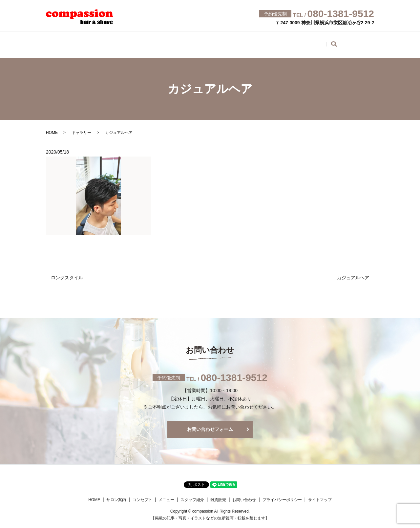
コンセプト (134, 42)
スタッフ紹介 (215, 42)
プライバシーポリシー (282, 495)
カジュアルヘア (353, 273)
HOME (55, 42)
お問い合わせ (341, 42)
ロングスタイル (67, 273)
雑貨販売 (299, 42)
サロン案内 (92, 42)
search (377, 43)
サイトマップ (320, 495)
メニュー (173, 42)
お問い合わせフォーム (210, 424)
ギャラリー (260, 42)
